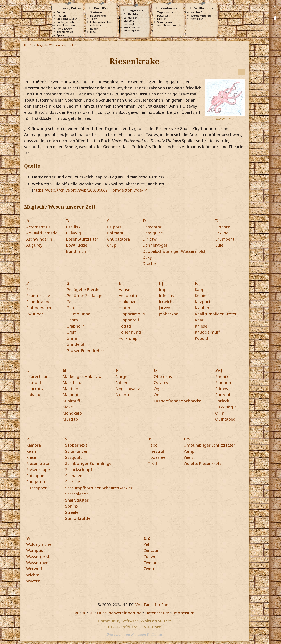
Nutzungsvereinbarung (119, 613)
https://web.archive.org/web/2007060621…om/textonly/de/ (88, 190)
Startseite (96, 12)
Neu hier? (196, 12)
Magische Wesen (67, 19)
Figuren (61, 16)
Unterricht (130, 24)
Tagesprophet (166, 12)
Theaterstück (65, 32)
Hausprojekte (98, 16)
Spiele (60, 35)
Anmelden (197, 19)
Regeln (94, 29)
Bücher (61, 12)
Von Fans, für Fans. (153, 605)
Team (94, 19)
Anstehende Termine (170, 25)
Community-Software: (134, 621)
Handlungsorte (66, 25)
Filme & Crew (65, 29)
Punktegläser (132, 31)
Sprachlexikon (166, 22)
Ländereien (131, 18)
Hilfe (93, 32)
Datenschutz (157, 613)
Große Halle (131, 14)
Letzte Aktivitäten (101, 22)
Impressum (183, 613)
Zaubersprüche (66, 22)
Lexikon (162, 19)
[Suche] (275, 18)
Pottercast (163, 16)
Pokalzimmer (132, 27)
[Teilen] (241, 72)
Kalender (96, 25)
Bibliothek (130, 21)
